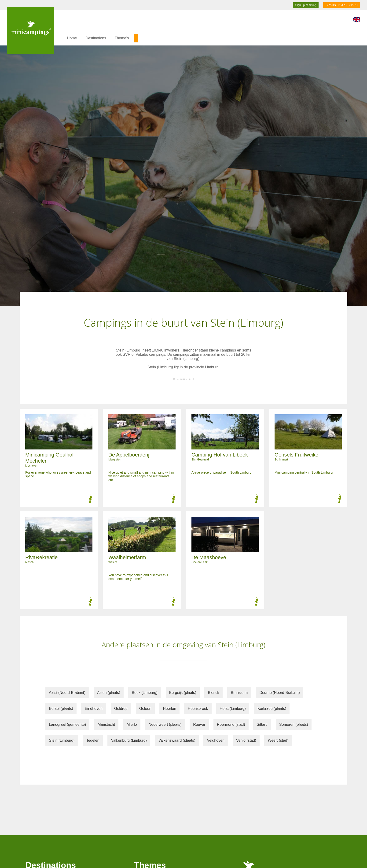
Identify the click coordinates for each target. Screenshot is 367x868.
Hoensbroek (198, 709)
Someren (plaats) (294, 724)
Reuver (199, 724)
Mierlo (132, 724)
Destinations (96, 38)
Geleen (145, 709)
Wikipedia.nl (187, 379)
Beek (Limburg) (145, 693)
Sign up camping (306, 5)
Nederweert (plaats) (165, 724)
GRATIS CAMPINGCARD (342, 5)
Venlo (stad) (246, 740)
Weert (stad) (278, 740)
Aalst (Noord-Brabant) (67, 693)
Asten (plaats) (109, 693)
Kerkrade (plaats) (272, 709)
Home (72, 38)
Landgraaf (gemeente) (67, 724)
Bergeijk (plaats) (183, 693)
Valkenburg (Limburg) (129, 740)
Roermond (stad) (231, 724)
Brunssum (239, 693)
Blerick (213, 693)
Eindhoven (94, 709)
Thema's (122, 38)
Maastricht (106, 724)
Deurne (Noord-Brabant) (280, 693)
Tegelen (93, 740)
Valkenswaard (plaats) (177, 740)
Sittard (262, 724)
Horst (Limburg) (233, 709)
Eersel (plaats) (61, 709)
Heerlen (169, 709)
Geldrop (121, 709)
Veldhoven (216, 740)
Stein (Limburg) (62, 740)
